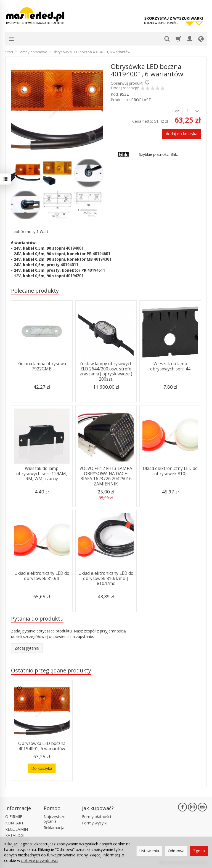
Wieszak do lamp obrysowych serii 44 (170, 366)
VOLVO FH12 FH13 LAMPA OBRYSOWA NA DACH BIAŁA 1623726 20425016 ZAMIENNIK (106, 476)
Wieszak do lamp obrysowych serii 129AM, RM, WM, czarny (42, 474)
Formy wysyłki (95, 823)
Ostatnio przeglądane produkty (51, 670)
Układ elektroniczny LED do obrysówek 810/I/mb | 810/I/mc (106, 578)
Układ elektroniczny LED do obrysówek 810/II (42, 576)
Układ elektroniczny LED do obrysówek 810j (170, 471)
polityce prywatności (39, 860)
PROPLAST (141, 100)
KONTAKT (14, 823)
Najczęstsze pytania (55, 819)
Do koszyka (42, 768)
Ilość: (176, 111)
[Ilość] (188, 111)
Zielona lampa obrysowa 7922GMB (42, 366)
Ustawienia (149, 851)
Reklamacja (54, 828)
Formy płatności (96, 817)
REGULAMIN (17, 829)
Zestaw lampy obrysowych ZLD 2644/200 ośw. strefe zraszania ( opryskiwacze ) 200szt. (106, 371)
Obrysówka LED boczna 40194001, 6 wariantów (42, 746)
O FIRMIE (14, 817)
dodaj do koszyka (182, 134)
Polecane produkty (35, 291)
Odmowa (176, 851)
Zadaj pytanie (27, 648)
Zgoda (199, 851)
